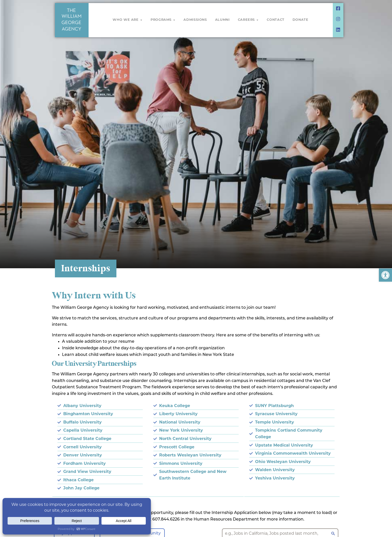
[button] (385, 275)
